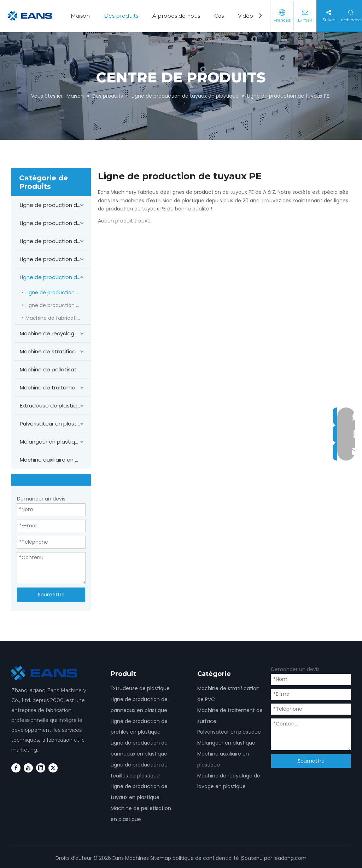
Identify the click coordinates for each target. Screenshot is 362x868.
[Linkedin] (41, 768)
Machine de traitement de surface (55, 387)
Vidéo (246, 16)
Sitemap (161, 858)
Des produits (121, 16)
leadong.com (290, 858)
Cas (219, 16)
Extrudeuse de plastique (52, 406)
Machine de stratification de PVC (55, 351)
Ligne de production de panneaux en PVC (55, 205)
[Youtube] (28, 768)
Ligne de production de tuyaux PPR (58, 305)
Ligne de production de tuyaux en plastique (55, 277)
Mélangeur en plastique (51, 442)
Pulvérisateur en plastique (54, 424)
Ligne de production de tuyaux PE (58, 293)
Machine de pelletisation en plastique (55, 369)
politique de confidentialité (206, 858)
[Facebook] (16, 768)
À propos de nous (176, 16)
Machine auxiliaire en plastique (55, 460)
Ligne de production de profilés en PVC (55, 223)
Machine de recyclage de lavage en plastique (55, 333)
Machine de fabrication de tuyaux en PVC (58, 318)
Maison (80, 16)
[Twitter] (53, 768)
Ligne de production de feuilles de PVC (55, 259)
